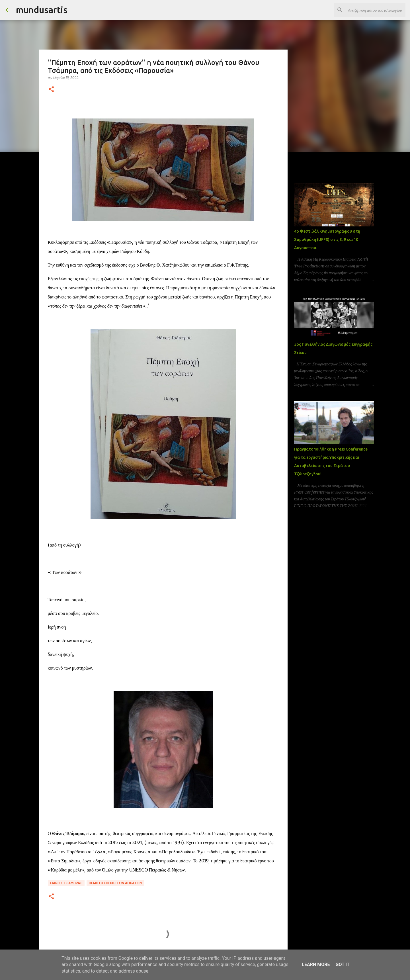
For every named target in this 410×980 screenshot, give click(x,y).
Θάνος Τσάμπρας (66, 883)
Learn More (316, 964)
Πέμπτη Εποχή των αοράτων (115, 883)
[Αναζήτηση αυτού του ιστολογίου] (376, 10)
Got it (342, 964)
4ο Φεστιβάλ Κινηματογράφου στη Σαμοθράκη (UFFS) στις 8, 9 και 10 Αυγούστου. (327, 240)
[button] (51, 90)
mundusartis (42, 10)
